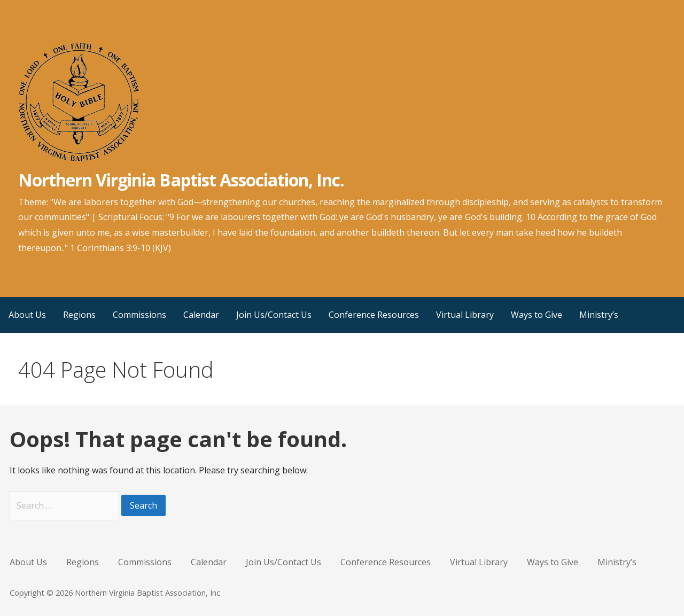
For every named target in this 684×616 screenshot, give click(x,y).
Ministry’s (599, 315)
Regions (79, 315)
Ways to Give (537, 315)
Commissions (139, 315)
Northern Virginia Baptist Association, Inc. (181, 180)
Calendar (201, 315)
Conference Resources (374, 315)
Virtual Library (465, 315)
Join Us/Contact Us (274, 315)
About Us (27, 315)
